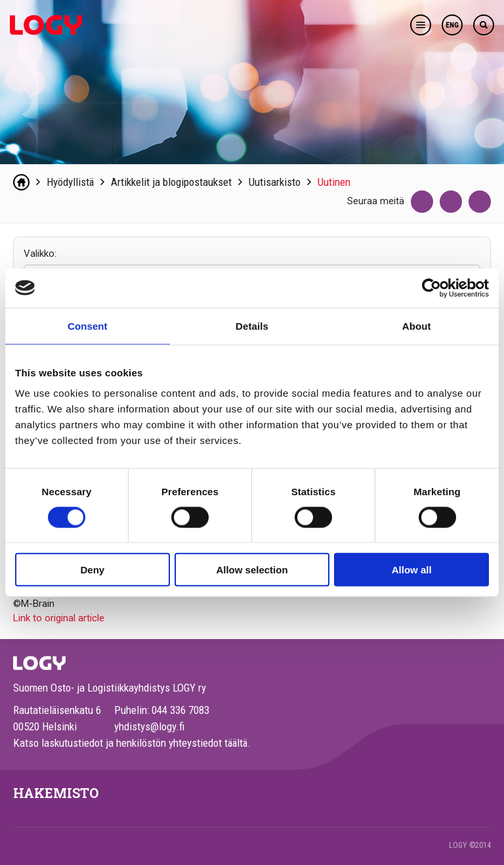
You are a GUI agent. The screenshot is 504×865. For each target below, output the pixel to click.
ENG (452, 25)
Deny (92, 570)
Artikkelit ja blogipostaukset (171, 182)
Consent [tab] (88, 325)
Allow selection (252, 570)
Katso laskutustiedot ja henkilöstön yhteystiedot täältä (130, 743)
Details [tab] (252, 325)
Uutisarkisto (275, 182)
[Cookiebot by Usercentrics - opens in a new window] (431, 288)
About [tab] (417, 325)
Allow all (412, 570)
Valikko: (40, 254)
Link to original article (59, 618)
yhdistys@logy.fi (149, 726)
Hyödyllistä (70, 182)
